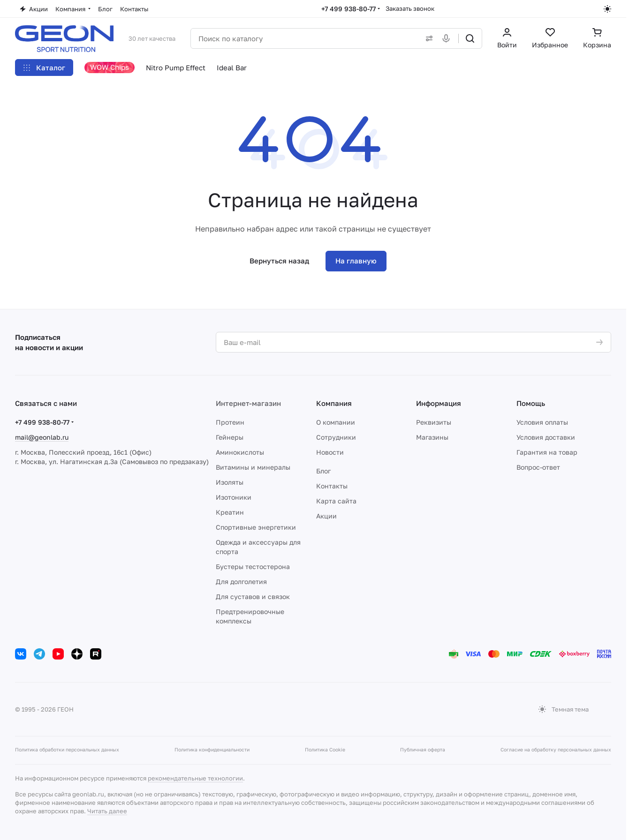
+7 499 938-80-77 (349, 9)
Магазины (432, 437)
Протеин (230, 422)
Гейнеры (230, 437)
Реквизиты (434, 422)
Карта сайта (336, 501)
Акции (326, 516)
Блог (323, 471)
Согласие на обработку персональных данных (556, 750)
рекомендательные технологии (195, 778)
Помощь (531, 403)
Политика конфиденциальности (212, 750)
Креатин (230, 512)
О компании (336, 422)
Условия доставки (546, 437)
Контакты (332, 486)
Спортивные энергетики (256, 527)
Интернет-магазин (248, 403)
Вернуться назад (279, 261)
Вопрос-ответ (538, 467)
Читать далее (107, 811)
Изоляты (230, 482)
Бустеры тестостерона (253, 566)
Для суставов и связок (253, 596)
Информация (439, 403)
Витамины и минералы (253, 467)
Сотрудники (336, 437)
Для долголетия (241, 581)
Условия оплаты (542, 422)
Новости (330, 452)
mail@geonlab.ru (42, 437)
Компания (334, 403)
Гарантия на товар (547, 452)
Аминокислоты (240, 452)
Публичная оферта (423, 750)
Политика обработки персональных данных (67, 750)
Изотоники (234, 497)
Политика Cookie (325, 750)
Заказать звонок (410, 8)
